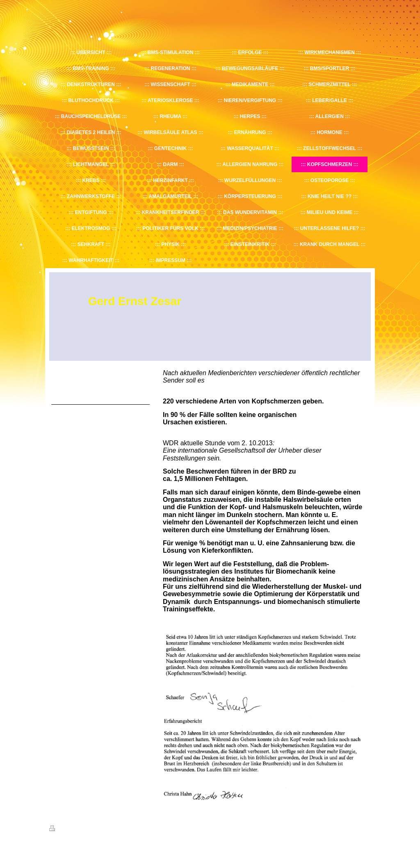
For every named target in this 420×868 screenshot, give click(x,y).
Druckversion (67, 829)
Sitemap (96, 829)
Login (365, 828)
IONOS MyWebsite (125, 848)
